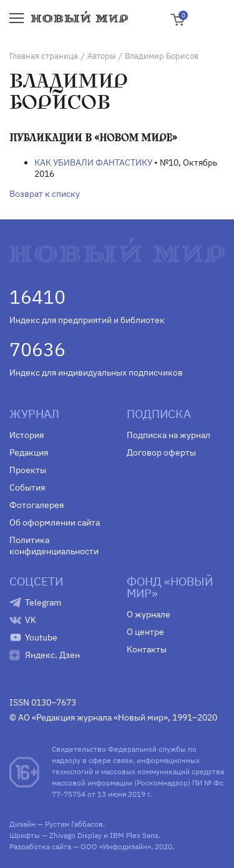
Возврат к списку (45, 194)
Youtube (41, 637)
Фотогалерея (37, 505)
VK (31, 620)
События (27, 487)
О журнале (149, 614)
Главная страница (44, 56)
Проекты (28, 470)
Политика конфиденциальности (54, 546)
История (27, 435)
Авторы (101, 56)
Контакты (147, 649)
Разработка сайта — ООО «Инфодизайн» (80, 846)
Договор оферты (161, 452)
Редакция (29, 452)
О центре (145, 632)
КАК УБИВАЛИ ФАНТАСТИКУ (93, 162)
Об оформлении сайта (55, 522)
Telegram (43, 602)
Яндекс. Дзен (52, 655)
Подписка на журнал (168, 435)
